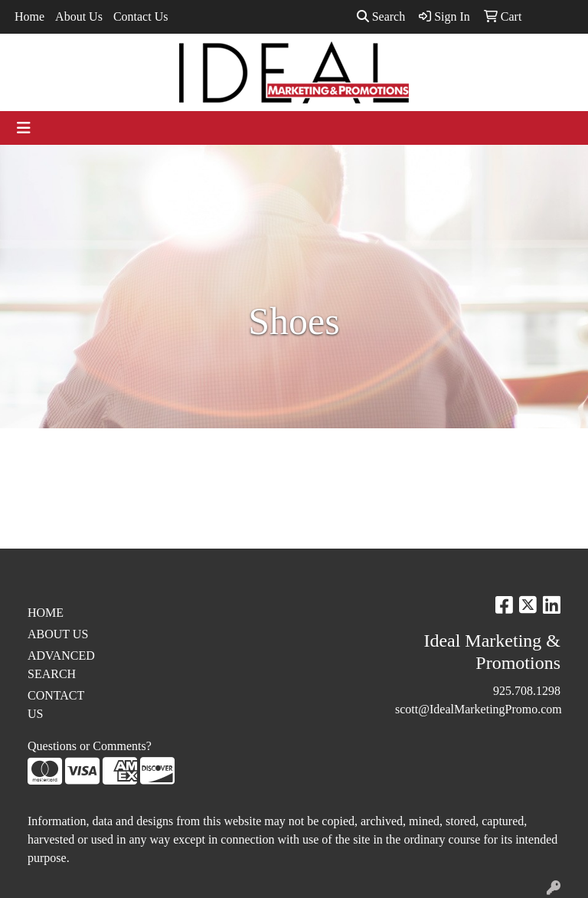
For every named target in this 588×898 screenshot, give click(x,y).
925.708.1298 (527, 691)
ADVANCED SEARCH (61, 665)
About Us (79, 16)
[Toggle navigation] (24, 128)
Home (29, 16)
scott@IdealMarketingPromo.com (479, 709)
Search (381, 16)
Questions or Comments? (90, 746)
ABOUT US (58, 634)
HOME (46, 613)
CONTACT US (56, 705)
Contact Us (141, 16)
